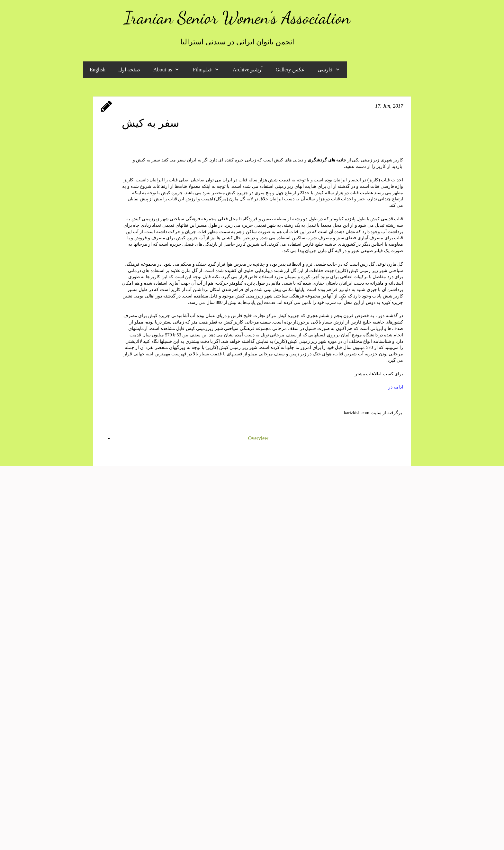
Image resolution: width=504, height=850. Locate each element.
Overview (258, 438)
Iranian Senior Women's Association (237, 18)
